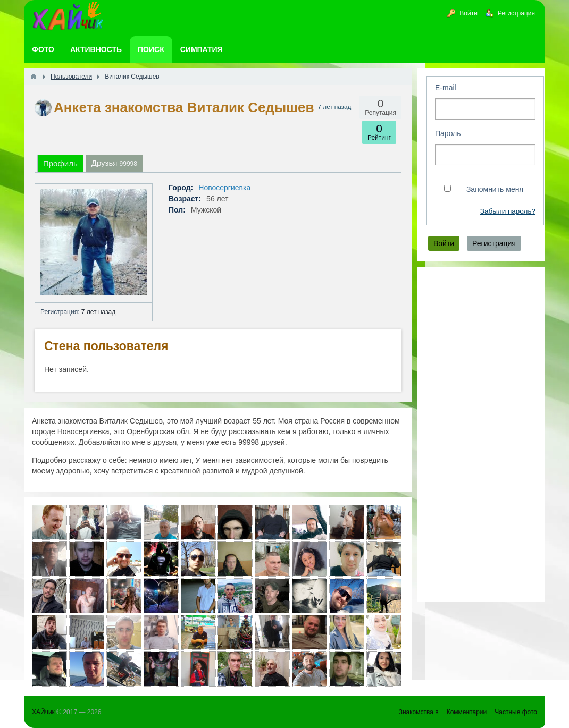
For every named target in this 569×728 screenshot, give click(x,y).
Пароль (448, 133)
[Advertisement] (481, 434)
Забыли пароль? (508, 211)
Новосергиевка (224, 188)
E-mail (446, 88)
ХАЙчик (43, 712)
